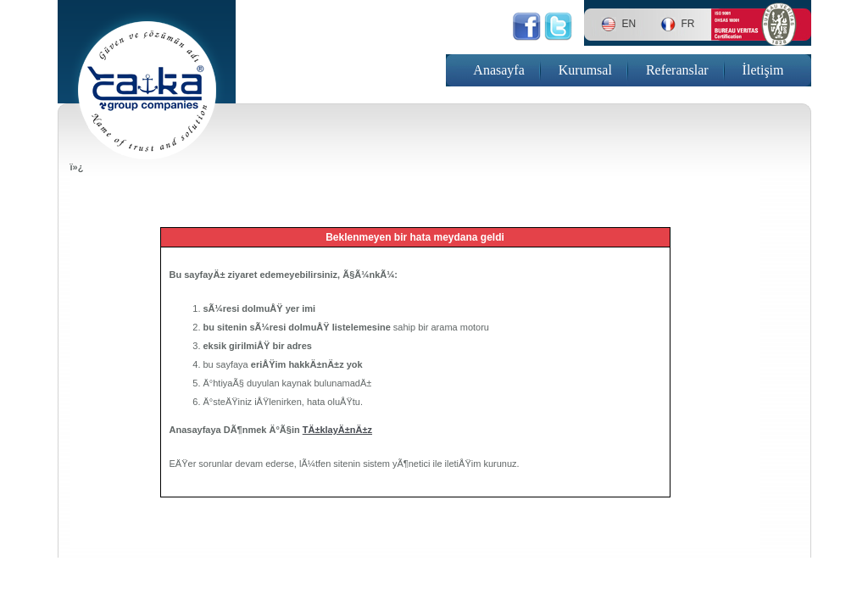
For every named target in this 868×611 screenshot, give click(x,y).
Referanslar (677, 70)
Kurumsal (585, 70)
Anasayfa (498, 70)
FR (688, 24)
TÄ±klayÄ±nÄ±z (337, 430)
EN (629, 24)
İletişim (763, 70)
